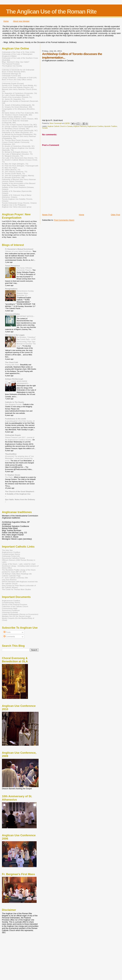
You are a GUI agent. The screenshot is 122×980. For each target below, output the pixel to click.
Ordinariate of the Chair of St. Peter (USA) (18, 52)
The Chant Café (12, 362)
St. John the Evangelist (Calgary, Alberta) (18, 175)
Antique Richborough (14, 379)
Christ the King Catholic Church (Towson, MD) (20, 119)
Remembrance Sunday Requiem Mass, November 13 (25, 293)
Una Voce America (9, 580)
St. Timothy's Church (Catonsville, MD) (17, 115)
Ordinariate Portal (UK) (11, 556)
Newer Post (47, 215)
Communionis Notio (10, 608)
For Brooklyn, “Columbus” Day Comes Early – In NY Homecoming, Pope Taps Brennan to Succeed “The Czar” (26, 342)
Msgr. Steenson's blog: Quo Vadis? (16, 62)
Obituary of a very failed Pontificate (18, 251)
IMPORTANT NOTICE (25, 316)
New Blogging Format (13, 404)
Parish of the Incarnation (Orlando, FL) (17, 97)
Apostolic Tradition (111, 126)
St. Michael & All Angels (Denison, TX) (17, 152)
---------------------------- (10, 68)
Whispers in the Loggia (15, 335)
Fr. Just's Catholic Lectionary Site (15, 578)
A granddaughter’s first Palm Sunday (19, 421)
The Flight (9, 477)
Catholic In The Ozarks (15, 402)
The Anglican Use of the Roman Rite (51, 12)
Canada (45, 128)
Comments (9, 637)
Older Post (115, 215)
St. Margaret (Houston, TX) (12, 156)
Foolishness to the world (15, 419)
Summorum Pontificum (11, 610)
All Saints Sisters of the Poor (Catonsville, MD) (20, 113)
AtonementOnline (12, 314)
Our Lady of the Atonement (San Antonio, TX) (20, 158)
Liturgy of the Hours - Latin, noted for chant (19, 564)
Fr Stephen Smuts (13, 475)
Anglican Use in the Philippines (14, 205)
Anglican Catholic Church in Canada (60, 126)
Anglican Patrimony (80, 126)
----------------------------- (10, 81)
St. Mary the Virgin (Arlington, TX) (15, 164)
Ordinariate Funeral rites (11, 76)
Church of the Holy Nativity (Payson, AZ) (18, 87)
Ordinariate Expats (13, 435)
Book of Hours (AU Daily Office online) (17, 79)
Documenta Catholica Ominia (13, 558)
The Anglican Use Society (12, 66)
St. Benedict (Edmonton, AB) (13, 177)
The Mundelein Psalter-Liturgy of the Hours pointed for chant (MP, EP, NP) (19, 571)
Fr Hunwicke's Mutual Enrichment (19, 249)
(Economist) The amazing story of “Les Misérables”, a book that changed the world (19, 458)
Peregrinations (11, 289)
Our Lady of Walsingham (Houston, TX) (17, 154)
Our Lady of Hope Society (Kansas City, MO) (19, 125)
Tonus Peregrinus (13, 266)
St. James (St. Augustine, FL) (13, 99)
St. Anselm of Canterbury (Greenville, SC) (18, 146)
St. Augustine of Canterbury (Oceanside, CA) (19, 93)
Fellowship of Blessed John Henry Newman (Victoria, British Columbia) (19, 180)
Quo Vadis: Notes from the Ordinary (20, 499)
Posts (7, 632)
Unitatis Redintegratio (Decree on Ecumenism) (20, 614)
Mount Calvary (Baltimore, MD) (14, 117)
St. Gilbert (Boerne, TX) (11, 170)
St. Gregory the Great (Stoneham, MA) (17, 107)
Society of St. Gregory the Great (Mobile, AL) (19, 85)
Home (6, 21)
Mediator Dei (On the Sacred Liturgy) (16, 616)
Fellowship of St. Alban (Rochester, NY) (17, 132)
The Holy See (7, 550)
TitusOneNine (11, 454)
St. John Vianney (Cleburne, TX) (15, 172)
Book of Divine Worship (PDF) (14, 72)
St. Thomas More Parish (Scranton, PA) (17, 140)
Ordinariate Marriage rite (11, 74)
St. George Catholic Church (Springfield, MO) (20, 126)
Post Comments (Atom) (64, 220)
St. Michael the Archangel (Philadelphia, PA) (19, 134)
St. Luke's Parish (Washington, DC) (16, 95)
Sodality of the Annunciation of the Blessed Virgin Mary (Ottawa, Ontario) (19, 184)
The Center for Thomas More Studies (16, 589)
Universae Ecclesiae (10, 612)
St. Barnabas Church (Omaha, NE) (16, 128)
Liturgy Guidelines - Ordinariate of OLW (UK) (19, 78)
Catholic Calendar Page (11, 576)
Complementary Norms (11, 554)
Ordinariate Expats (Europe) (13, 83)
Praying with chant (12, 365)
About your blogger (21, 21)
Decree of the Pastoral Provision (15, 604)
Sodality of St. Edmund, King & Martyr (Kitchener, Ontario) (17, 196)
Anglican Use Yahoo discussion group (17, 207)
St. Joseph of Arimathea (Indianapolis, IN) (18, 105)
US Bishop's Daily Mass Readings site (17, 574)
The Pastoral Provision (11, 64)
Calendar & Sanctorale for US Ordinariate (18, 70)
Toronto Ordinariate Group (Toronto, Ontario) (19, 203)
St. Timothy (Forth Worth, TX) (13, 174)
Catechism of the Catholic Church (15, 606)
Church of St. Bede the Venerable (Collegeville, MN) (15, 122)
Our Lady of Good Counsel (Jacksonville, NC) (20, 130)
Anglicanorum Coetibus (96, 126)
